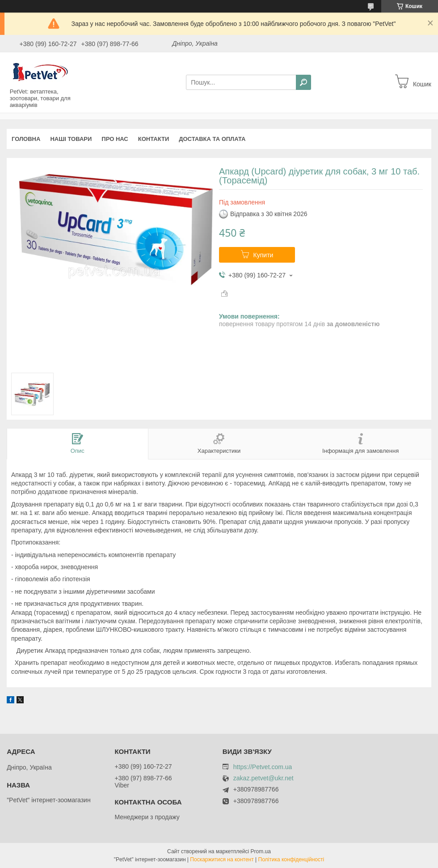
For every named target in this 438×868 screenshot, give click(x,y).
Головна (26, 139)
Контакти (154, 139)
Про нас (115, 139)
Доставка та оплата (212, 139)
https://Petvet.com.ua (263, 767)
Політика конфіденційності (291, 859)
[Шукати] (303, 82)
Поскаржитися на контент (222, 859)
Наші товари (71, 139)
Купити (263, 255)
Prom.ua (261, 851)
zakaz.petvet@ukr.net (263, 778)
